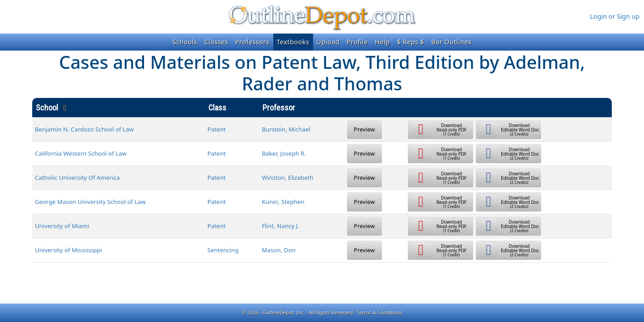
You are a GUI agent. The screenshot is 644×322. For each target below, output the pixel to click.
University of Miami (62, 226)
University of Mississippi (68, 250)
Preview (364, 129)
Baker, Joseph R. (284, 153)
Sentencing (223, 250)
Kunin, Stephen (283, 202)
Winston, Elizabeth (287, 178)
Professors (252, 42)
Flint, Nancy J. (280, 226)
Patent (217, 129)
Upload (328, 42)
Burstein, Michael (286, 129)
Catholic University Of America (77, 178)
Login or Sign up (615, 16)
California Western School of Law (81, 153)
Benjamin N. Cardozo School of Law (84, 129)
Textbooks (293, 42)
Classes (216, 42)
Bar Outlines (451, 42)
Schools (185, 42)
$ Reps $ (411, 42)
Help (382, 42)
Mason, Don (278, 250)
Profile (357, 42)
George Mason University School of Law (90, 202)
